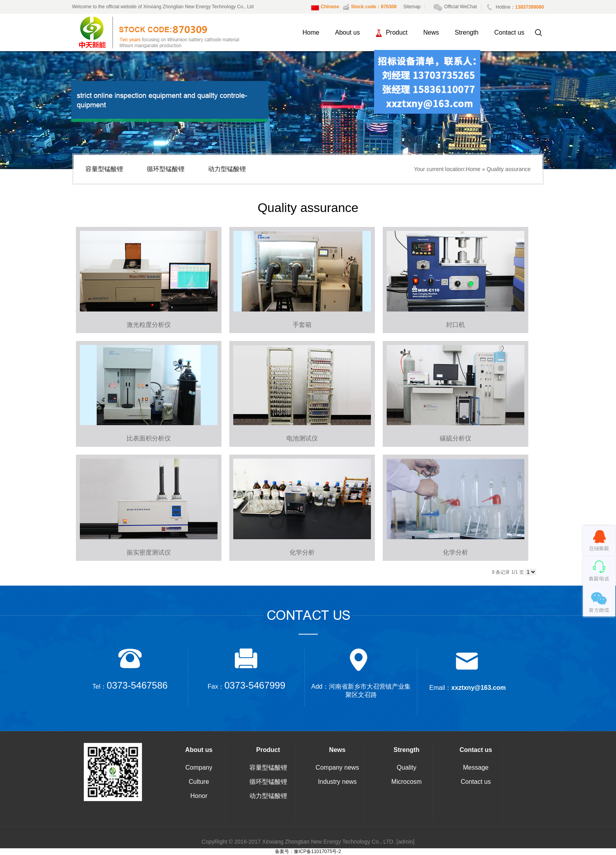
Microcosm (407, 782)
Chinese (325, 8)
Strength (467, 32)
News (431, 32)
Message (476, 767)
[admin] (406, 842)
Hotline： (515, 7)
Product (392, 33)
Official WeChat (457, 7)
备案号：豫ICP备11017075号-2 (308, 851)
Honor (199, 796)
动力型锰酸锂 (227, 169)
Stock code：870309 (370, 7)
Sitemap (412, 7)
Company (199, 767)
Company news (337, 767)
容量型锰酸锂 (104, 169)
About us (348, 32)
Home (311, 32)
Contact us (509, 32)
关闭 (367, 114)
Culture (199, 782)
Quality (407, 767)
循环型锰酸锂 (166, 169)
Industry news (337, 782)
